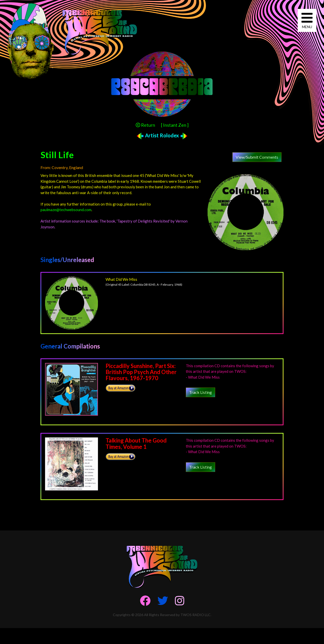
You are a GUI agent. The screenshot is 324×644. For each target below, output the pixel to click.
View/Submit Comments (257, 157)
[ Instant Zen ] (175, 125)
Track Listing (200, 392)
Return (145, 125)
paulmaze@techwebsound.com (66, 210)
